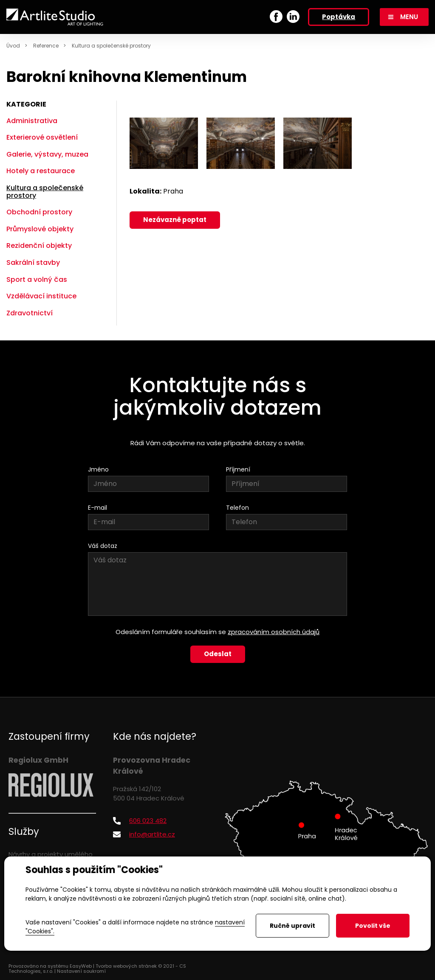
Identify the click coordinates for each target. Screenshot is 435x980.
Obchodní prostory (39, 212)
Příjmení (238, 469)
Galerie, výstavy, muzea (47, 154)
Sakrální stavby (33, 263)
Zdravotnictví (30, 313)
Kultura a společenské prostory (111, 46)
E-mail (97, 508)
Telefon (237, 508)
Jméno (98, 469)
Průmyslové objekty (40, 229)
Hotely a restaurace (41, 171)
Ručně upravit (292, 926)
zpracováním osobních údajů (274, 632)
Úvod (13, 46)
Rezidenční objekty (39, 246)
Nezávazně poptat (175, 220)
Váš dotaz (103, 546)
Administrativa (32, 121)
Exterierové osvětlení (42, 137)
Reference (46, 46)
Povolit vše (373, 926)
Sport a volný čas (37, 279)
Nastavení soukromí (81, 971)
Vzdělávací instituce (41, 296)
